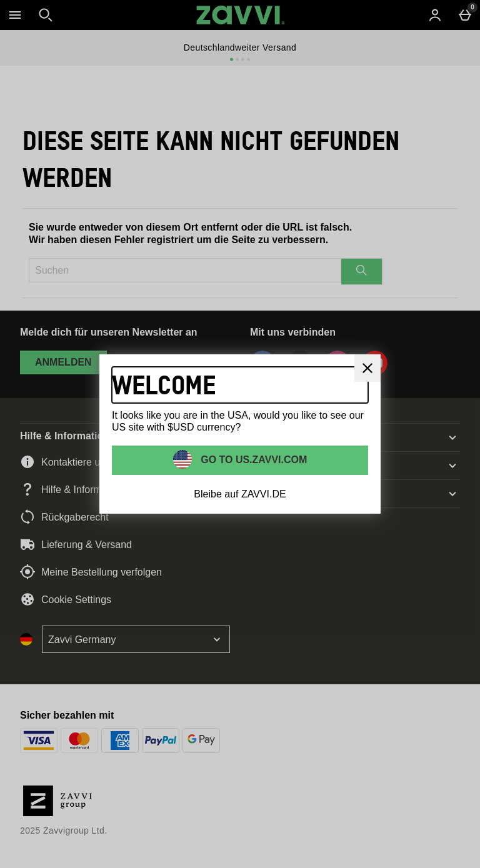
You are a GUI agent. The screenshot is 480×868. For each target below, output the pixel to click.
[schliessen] (367, 368)
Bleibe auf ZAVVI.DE (240, 494)
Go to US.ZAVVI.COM (253, 459)
